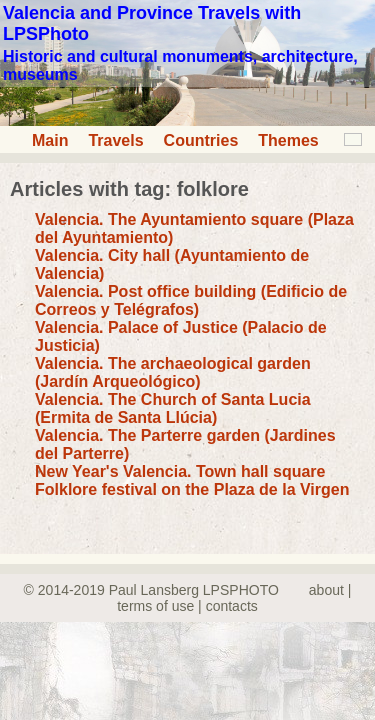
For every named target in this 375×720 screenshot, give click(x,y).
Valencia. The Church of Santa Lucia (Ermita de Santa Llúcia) (173, 408)
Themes (288, 140)
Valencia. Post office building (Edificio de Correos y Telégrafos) (191, 300)
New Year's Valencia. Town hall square (180, 471)
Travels (115, 140)
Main (50, 140)
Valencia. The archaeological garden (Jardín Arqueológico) (173, 372)
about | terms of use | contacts (234, 598)
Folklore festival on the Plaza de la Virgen (192, 489)
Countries (201, 140)
